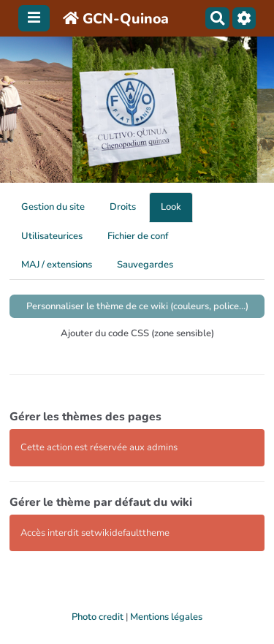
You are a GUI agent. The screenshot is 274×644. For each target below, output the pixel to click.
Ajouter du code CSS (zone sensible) (137, 333)
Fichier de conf (138, 236)
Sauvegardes (145, 265)
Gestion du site (53, 207)
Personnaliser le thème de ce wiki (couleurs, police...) (137, 306)
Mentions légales (166, 617)
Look (171, 207)
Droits (123, 207)
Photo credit (98, 617)
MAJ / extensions (57, 265)
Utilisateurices (52, 236)
